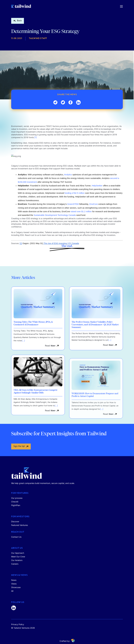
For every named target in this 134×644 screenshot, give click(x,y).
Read (50, 363)
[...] (23, 357)
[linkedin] (78, 103)
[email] (55, 103)
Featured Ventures (20, 525)
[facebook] (70, 103)
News (14, 580)
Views (14, 584)
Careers (15, 564)
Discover (15, 521)
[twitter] (63, 103)
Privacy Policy (18, 624)
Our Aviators (17, 560)
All (12, 591)
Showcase (16, 587)
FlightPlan (16, 505)
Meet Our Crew (18, 557)
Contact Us (16, 537)
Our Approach (18, 553)
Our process (17, 498)
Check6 (15, 502)
